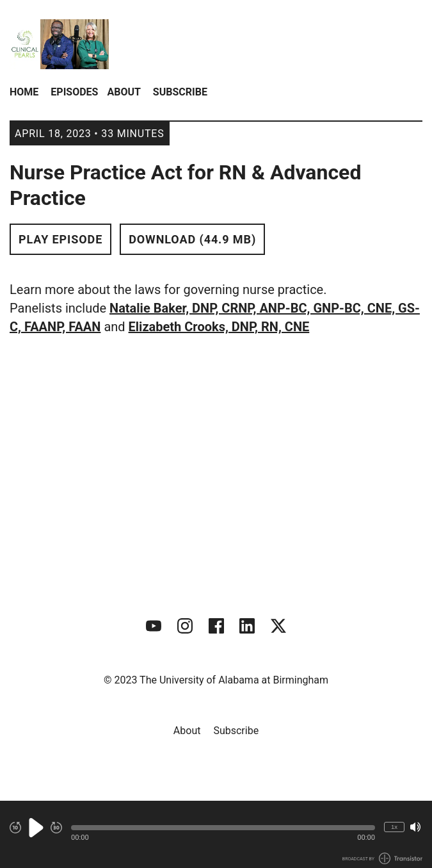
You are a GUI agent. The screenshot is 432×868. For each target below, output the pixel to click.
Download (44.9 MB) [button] (192, 239)
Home (24, 92)
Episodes (74, 92)
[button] (223, 828)
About (124, 92)
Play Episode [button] (60, 239)
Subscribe (180, 92)
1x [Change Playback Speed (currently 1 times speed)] (394, 827)
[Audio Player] (216, 834)
